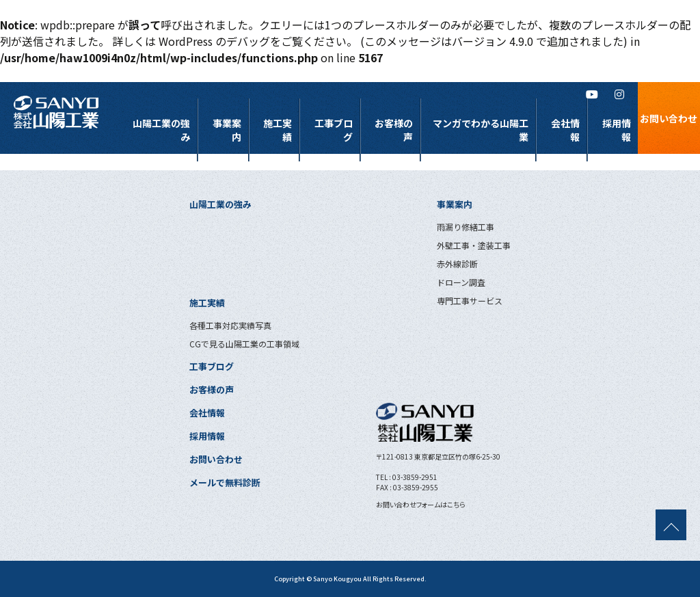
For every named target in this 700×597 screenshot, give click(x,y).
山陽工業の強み (161, 130)
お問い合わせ (216, 459)
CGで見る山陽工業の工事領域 (244, 344)
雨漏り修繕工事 (466, 227)
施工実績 (278, 130)
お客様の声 (394, 130)
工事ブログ (334, 130)
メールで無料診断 (225, 482)
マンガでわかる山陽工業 (481, 130)
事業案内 (227, 130)
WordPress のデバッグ (214, 41)
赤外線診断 (457, 264)
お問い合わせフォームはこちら (421, 504)
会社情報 (565, 130)
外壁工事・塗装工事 (474, 245)
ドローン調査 (461, 282)
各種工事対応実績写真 (230, 325)
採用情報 (617, 130)
